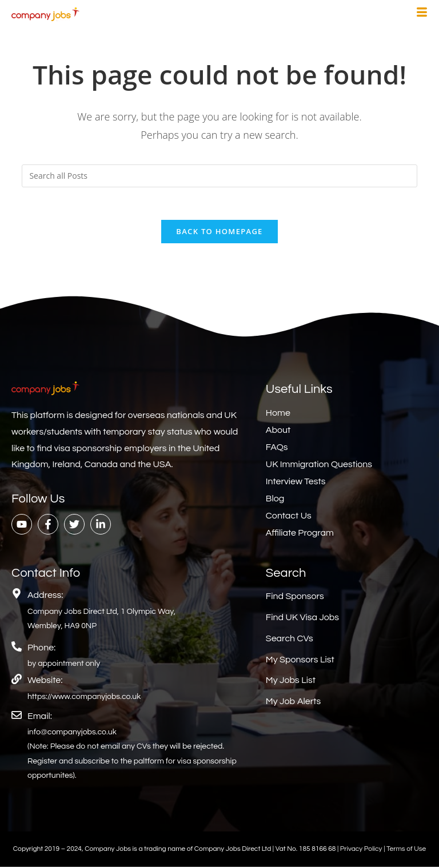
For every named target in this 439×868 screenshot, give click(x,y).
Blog (275, 500)
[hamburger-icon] (422, 14)
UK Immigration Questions (319, 466)
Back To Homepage (219, 233)
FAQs (277, 449)
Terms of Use (406, 850)
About (278, 432)
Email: (40, 717)
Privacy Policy (362, 850)
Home (278, 415)
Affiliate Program (300, 535)
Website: (45, 682)
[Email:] (17, 716)
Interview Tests (296, 483)
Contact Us (289, 517)
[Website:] (17, 681)
